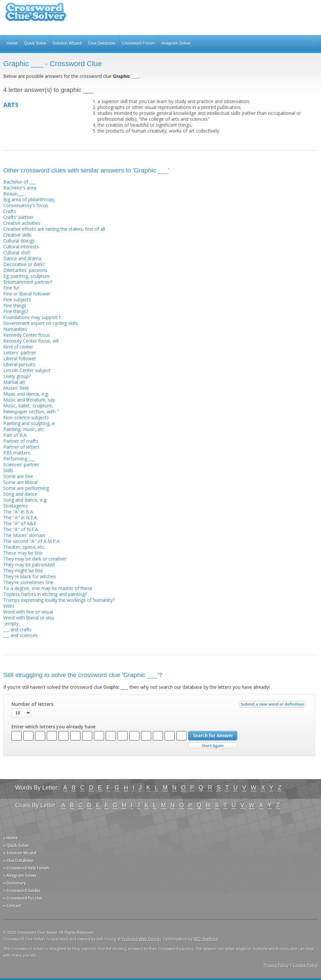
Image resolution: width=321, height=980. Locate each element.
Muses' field (16, 388)
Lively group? (17, 376)
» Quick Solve (16, 845)
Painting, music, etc (24, 429)
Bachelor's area (20, 188)
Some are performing (26, 488)
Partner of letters (21, 447)
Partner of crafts (21, 441)
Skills (8, 470)
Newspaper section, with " (31, 411)
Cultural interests (21, 247)
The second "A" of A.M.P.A (31, 541)
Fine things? (16, 311)
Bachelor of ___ (19, 182)
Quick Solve (35, 43)
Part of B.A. (15, 435)
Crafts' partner (18, 217)
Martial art (14, 382)
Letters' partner (20, 353)
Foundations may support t (32, 317)
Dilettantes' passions (25, 270)
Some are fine (18, 476)
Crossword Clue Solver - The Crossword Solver (36, 15)
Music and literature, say (29, 400)
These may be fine (23, 553)
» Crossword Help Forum (26, 868)
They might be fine (23, 570)
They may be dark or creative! (35, 559)
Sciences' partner (21, 464)
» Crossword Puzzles (23, 898)
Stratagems (16, 506)
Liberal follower (20, 358)
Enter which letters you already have (53, 727)
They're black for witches (30, 576)
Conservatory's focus (26, 205)
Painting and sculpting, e (29, 423)
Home (12, 43)
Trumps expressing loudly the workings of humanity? (59, 600)
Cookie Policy (305, 965)
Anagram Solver (176, 43)
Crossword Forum (138, 43)
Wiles (9, 606)
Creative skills (18, 235)
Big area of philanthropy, (29, 199)
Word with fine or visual (28, 612)
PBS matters (17, 453)
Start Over (213, 746)
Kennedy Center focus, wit (31, 341)
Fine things (15, 305)
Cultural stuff (17, 252)
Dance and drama (22, 258)
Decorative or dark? (24, 264)
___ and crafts (18, 629)
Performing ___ (19, 459)
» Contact (12, 906)
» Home (10, 838)
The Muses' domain (24, 535)
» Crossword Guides (22, 891)
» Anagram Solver (20, 875)
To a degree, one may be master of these (48, 588)
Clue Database (102, 43)
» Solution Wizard (20, 853)
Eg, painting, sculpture (27, 276)
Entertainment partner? (28, 282)
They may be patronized (29, 565)
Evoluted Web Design (141, 939)
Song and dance (20, 494)
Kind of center (18, 347)
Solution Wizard (67, 43)
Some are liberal (20, 482)
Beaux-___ (14, 194)
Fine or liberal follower (27, 294)
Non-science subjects (26, 417)
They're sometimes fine (28, 582)
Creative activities (22, 223)
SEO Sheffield (206, 939)
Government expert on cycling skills (41, 323)
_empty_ (12, 624)
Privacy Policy (276, 965)
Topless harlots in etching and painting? (45, 594)
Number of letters (32, 704)
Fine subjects (17, 300)
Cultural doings (19, 241)
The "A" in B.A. (19, 512)
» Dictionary (15, 883)
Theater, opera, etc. (24, 547)
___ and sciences (20, 635)
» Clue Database (18, 860)
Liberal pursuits (19, 364)
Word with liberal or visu (29, 618)
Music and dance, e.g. (26, 394)
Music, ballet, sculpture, (28, 406)
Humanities (15, 329)
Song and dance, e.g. (25, 500)
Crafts (10, 211)
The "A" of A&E (20, 523)
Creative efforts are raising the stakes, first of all (54, 229)
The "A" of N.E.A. (21, 529)
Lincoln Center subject (27, 370)
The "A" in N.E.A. (21, 517)
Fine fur (11, 288)
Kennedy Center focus (27, 335)
